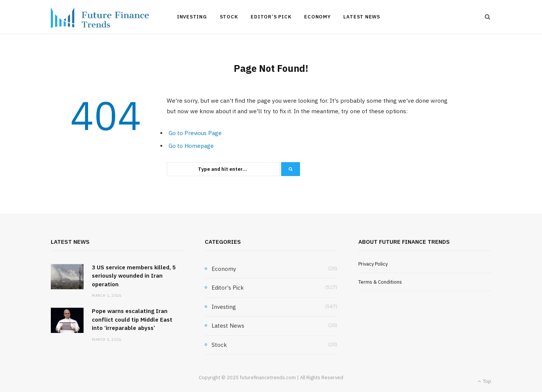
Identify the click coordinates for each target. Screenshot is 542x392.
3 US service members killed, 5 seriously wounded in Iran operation (134, 276)
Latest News (362, 17)
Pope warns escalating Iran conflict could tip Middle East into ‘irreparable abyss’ (132, 319)
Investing (192, 17)
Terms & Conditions (380, 282)
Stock (229, 17)
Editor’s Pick (271, 17)
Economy (317, 17)
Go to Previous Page (195, 133)
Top (484, 381)
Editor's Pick (228, 288)
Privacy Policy (373, 264)
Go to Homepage (191, 146)
